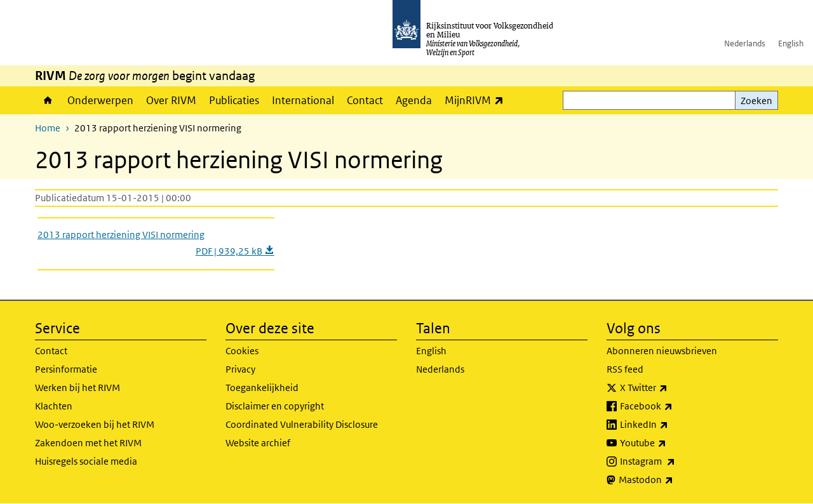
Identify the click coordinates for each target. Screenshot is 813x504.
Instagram (675, 461)
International (303, 100)
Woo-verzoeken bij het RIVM (95, 424)
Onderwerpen (100, 100)
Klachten (54, 406)
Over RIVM (171, 100)
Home (48, 100)
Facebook (674, 406)
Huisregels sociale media (86, 461)
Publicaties (234, 100)
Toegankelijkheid (262, 388)
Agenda (414, 100)
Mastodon (674, 480)
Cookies (242, 351)
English (791, 43)
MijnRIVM (477, 100)
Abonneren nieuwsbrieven (662, 351)
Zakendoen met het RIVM (88, 443)
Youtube (671, 443)
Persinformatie (66, 369)
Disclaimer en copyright (275, 406)
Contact (365, 100)
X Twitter (672, 388)
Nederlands (745, 43)
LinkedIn (672, 425)
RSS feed (625, 369)
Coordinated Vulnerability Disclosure (302, 424)
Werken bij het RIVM (77, 388)
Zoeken (756, 101)
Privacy (240, 369)
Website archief (258, 443)
